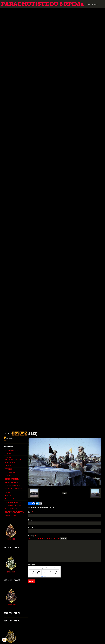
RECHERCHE (9, 454)
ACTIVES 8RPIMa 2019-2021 (14, 502)
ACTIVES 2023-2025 (11, 509)
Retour (65, 493)
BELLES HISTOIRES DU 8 (13, 479)
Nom (30, 512)
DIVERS (7, 492)
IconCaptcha (44, 577)
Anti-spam (32, 565)
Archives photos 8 (11, 499)
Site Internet (32, 528)
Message (31, 536)
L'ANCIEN (8, 466)
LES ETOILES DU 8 (11, 472)
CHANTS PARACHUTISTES (13, 489)
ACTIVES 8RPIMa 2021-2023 (14, 505)
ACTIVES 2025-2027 (11, 451)
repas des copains (11, 515)
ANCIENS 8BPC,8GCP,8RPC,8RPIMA (13, 458)
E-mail (30, 520)
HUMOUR (8, 496)
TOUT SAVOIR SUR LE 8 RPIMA (15, 512)
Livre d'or (95, 4)
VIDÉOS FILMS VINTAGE (12, 486)
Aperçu (63, 539)
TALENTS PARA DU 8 (12, 482)
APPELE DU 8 (9, 469)
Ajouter (32, 581)
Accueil (88, 4)
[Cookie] (4, 640)
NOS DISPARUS (10, 462)
